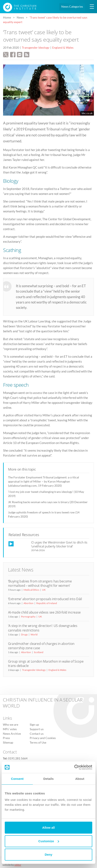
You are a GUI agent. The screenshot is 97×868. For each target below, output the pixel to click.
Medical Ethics (31, 590)
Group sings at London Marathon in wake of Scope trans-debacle (46, 664)
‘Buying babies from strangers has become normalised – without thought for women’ (40, 583)
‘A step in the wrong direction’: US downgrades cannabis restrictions (43, 628)
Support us (37, 729)
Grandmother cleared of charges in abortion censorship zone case (41, 646)
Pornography (28, 617)
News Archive (12, 734)
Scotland (39, 652)
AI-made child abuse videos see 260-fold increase (44, 612)
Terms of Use (38, 743)
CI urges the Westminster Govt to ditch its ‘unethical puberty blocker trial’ (59, 544)
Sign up (34, 725)
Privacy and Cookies (43, 738)
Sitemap (8, 743)
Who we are (11, 725)
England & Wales (63, 48)
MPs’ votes (10, 729)
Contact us (37, 734)
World (34, 634)
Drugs (24, 634)
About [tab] (80, 779)
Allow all (49, 828)
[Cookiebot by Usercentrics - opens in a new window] (74, 767)
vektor (18, 865)
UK (44, 590)
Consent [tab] (17, 779)
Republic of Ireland (47, 603)
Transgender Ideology (36, 48)
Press (6, 738)
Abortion (28, 603)
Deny (49, 855)
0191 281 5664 (18, 758)
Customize (49, 841)
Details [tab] (48, 779)
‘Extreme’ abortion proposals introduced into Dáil (45, 599)
